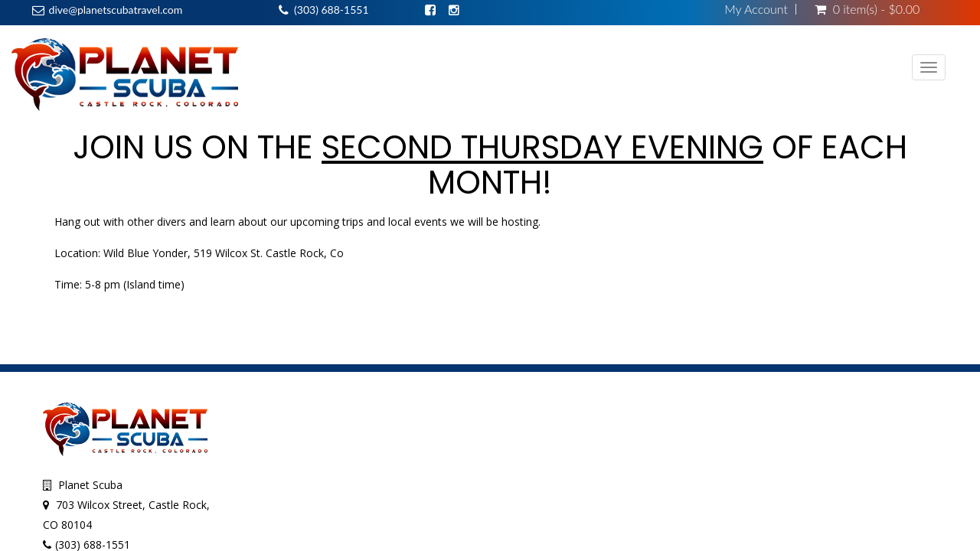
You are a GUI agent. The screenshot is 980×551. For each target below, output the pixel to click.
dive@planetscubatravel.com (116, 10)
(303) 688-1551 (331, 10)
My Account (756, 9)
